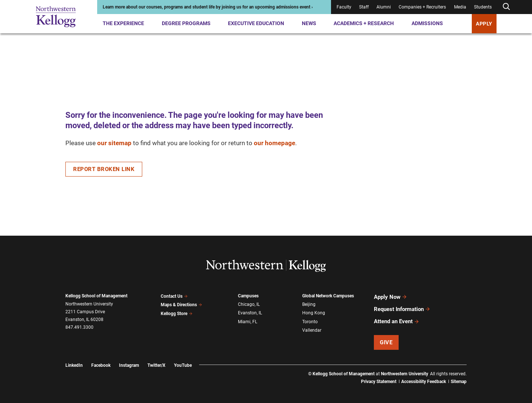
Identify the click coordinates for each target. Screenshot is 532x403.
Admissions (427, 23)
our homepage (274, 143)
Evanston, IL (250, 312)
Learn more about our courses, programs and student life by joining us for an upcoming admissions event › (208, 7)
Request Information (402, 307)
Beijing (309, 304)
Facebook (101, 361)
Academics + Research (364, 23)
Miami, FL (248, 320)
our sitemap (114, 143)
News (309, 23)
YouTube (183, 361)
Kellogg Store (177, 312)
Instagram (129, 361)
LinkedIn (74, 361)
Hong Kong (314, 312)
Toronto (310, 320)
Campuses (248, 296)
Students (483, 7)
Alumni (384, 7)
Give (386, 338)
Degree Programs (186, 23)
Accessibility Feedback (424, 377)
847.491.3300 (79, 327)
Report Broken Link (104, 169)
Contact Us (174, 296)
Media (460, 7)
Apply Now (391, 296)
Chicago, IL (249, 304)
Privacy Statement (379, 377)
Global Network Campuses (328, 296)
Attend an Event (397, 318)
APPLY (484, 24)
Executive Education (256, 23)
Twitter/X (156, 361)
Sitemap (459, 377)
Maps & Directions (181, 304)
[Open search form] (506, 7)
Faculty (344, 7)
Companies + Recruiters (422, 7)
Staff (364, 7)
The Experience (123, 23)
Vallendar (312, 328)
